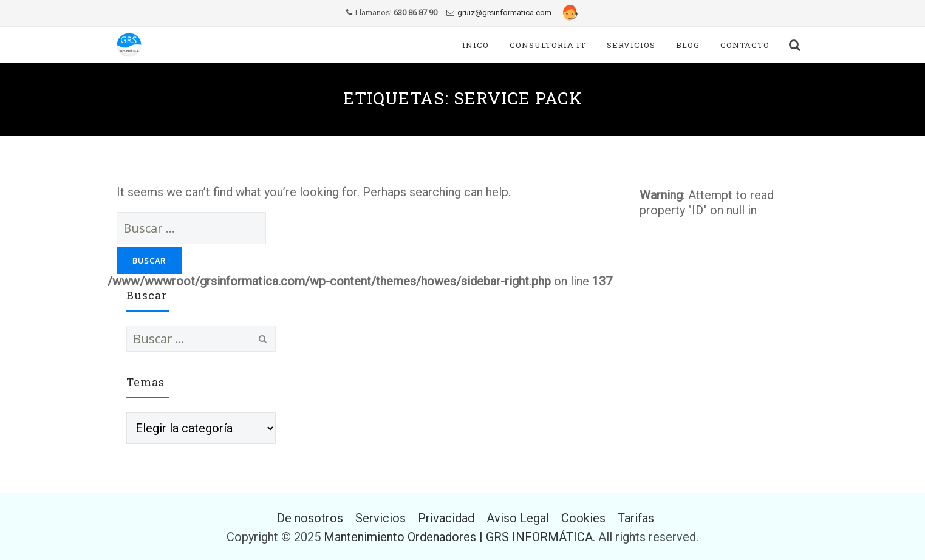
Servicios (631, 45)
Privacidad (446, 518)
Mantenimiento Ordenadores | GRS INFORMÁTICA (458, 537)
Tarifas (636, 518)
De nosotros (310, 518)
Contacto (745, 45)
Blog (688, 45)
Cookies (583, 518)
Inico (476, 45)
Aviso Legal (518, 518)
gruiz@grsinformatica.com (504, 12)
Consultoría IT (548, 45)
